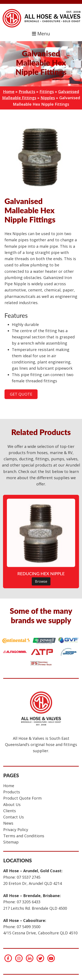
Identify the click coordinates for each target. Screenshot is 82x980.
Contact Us (14, 817)
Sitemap (11, 842)
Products (27, 92)
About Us (12, 804)
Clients (10, 811)
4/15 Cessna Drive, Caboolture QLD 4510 (40, 933)
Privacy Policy (16, 830)
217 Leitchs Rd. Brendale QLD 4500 (35, 908)
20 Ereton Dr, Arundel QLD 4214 (33, 883)
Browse (41, 581)
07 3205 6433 (29, 902)
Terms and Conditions (24, 836)
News (8, 823)
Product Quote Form (22, 798)
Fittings (47, 92)
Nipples (48, 98)
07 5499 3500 (29, 927)
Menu (41, 34)
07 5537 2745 (29, 877)
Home (9, 92)
